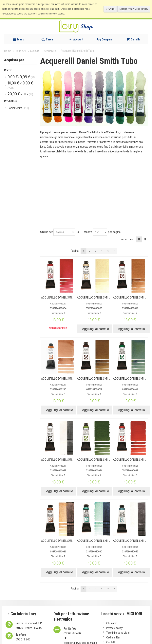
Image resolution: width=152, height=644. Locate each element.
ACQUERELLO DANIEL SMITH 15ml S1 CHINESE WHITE (72, 460)
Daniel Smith (18, 108)
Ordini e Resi (114, 637)
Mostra (88, 232)
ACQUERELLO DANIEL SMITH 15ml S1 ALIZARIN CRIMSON (75, 298)
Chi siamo (112, 623)
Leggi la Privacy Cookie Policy (134, 9)
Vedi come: (127, 239)
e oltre (20, 94)
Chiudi (111, 9)
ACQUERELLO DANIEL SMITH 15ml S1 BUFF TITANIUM (108, 298)
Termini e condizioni (118, 633)
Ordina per (47, 232)
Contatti (111, 642)
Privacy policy (114, 628)
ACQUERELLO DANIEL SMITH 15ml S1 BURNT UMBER (107, 379)
